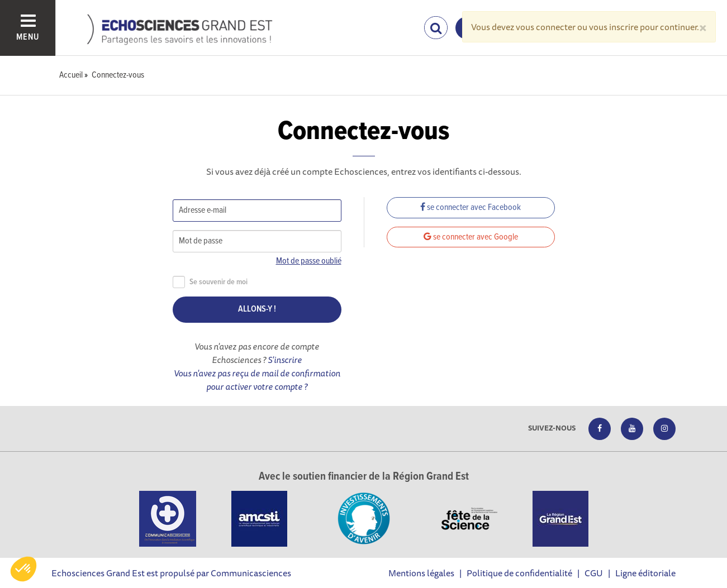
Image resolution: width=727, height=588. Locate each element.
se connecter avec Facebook (471, 207)
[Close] (703, 27)
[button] (23, 569)
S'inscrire (285, 360)
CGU (594, 573)
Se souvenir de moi (210, 282)
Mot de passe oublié (309, 261)
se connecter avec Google (471, 237)
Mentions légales (421, 573)
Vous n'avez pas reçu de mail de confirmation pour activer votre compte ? (257, 380)
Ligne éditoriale (645, 573)
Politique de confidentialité (519, 573)
